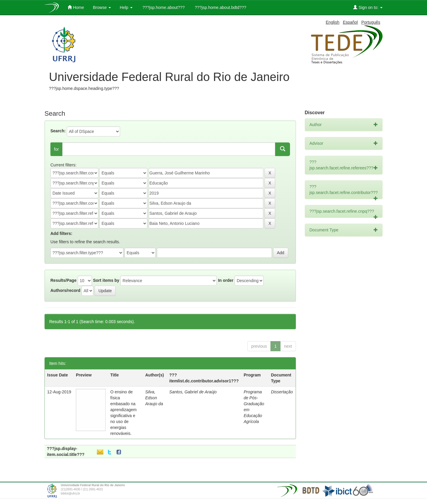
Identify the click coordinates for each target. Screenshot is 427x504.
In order (226, 280)
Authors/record (65, 290)
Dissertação (282, 392)
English (333, 22)
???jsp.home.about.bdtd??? (220, 7)
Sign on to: (368, 7)
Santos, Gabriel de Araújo (193, 392)
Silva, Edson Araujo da (154, 398)
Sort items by (106, 280)
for (56, 149)
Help (126, 7)
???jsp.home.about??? (163, 7)
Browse (102, 7)
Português (371, 22)
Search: (58, 131)
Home (76, 7)
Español (350, 22)
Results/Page (63, 280)
